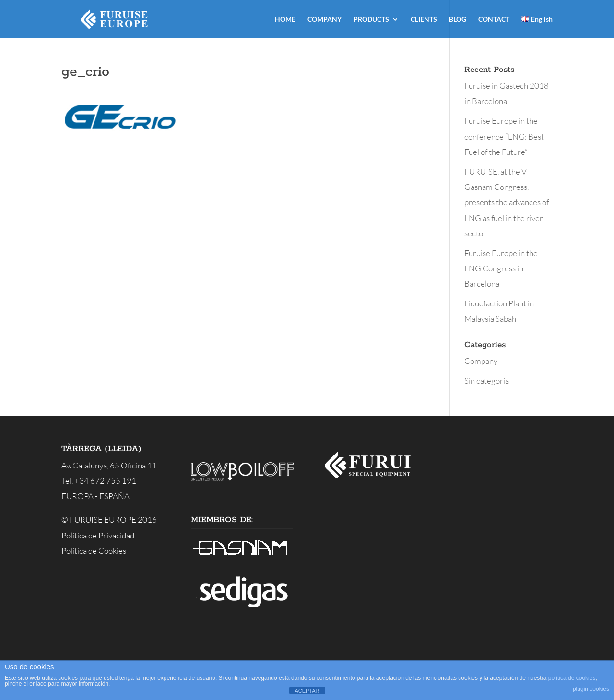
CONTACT (494, 19)
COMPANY (325, 19)
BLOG (458, 19)
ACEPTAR (307, 691)
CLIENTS (424, 19)
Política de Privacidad (98, 535)
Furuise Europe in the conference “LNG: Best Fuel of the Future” (504, 136)
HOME (285, 19)
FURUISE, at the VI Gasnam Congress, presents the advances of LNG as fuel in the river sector (507, 202)
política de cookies (572, 678)
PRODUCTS (371, 19)
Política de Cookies (94, 551)
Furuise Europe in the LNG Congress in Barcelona (501, 268)
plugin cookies (591, 689)
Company (481, 361)
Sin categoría (487, 380)
